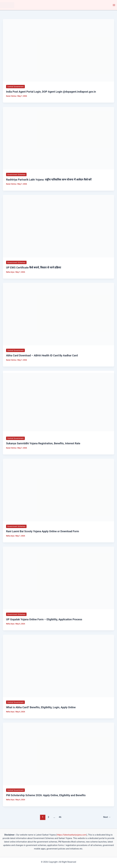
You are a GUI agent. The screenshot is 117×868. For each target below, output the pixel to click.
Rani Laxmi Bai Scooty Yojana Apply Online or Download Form (43, 531)
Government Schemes (16, 175)
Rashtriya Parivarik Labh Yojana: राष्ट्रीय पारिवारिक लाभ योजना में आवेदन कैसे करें (49, 180)
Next (107, 817)
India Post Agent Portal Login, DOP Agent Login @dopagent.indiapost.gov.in (51, 92)
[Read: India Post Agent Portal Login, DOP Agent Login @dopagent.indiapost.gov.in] (58, 50)
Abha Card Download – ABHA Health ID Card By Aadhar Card (42, 356)
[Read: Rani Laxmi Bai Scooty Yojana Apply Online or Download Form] (58, 490)
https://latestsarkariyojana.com (72, 835)
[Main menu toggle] (114, 5)
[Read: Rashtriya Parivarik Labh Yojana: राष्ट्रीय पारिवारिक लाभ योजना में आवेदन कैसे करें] (58, 138)
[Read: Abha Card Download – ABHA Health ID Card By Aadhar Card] (58, 314)
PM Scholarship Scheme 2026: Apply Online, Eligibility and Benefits (46, 795)
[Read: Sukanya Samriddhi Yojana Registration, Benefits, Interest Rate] (58, 402)
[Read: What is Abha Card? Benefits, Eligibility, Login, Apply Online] (58, 666)
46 (60, 817)
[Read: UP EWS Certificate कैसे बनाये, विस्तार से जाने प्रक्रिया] (58, 226)
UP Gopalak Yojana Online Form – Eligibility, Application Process (44, 619)
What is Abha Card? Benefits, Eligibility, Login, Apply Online (41, 707)
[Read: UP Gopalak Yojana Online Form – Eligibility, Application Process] (58, 578)
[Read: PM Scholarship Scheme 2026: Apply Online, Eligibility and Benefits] (58, 754)
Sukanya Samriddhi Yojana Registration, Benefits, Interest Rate (43, 444)
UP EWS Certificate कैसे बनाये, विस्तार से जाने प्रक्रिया (34, 268)
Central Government (15, 87)
